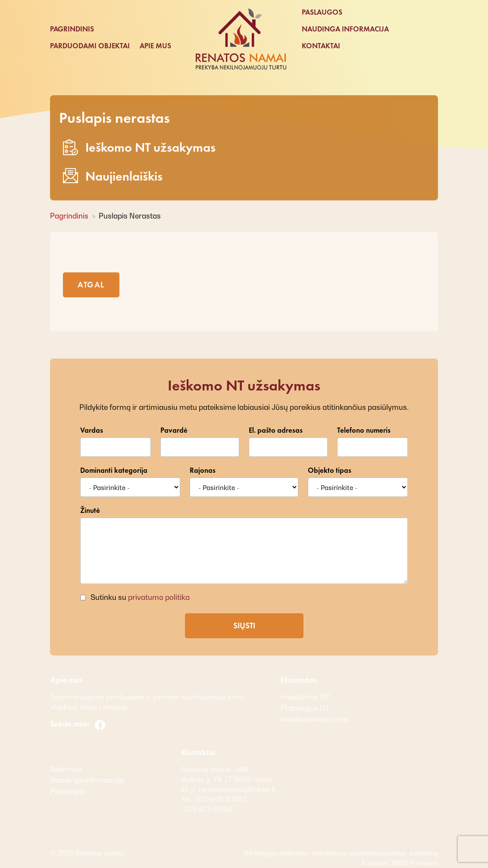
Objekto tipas (330, 470)
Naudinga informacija (345, 29)
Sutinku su (139, 597)
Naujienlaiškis (113, 176)
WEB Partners (414, 863)
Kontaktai (321, 46)
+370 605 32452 (219, 799)
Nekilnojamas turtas (315, 719)
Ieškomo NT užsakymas (139, 147)
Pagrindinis (72, 29)
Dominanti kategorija (114, 470)
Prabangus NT (305, 708)
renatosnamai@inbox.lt (237, 789)
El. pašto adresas (276, 430)
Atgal (91, 285)
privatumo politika (159, 597)
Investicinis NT (305, 697)
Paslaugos (322, 12)
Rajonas (203, 470)
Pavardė (174, 430)
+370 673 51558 (207, 809)
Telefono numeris (364, 430)
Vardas (92, 430)
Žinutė (90, 510)
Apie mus (155, 46)
